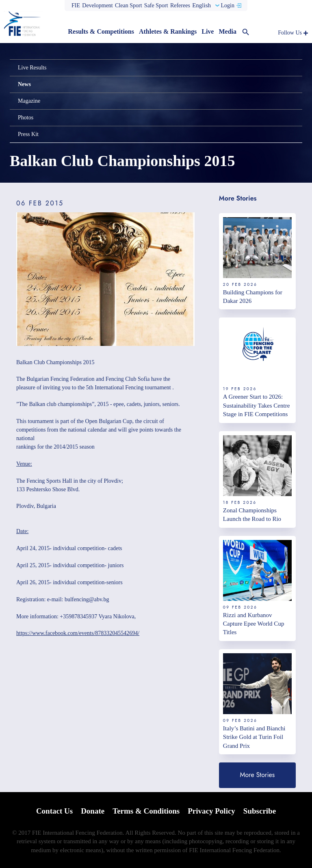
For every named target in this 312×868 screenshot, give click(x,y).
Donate (93, 811)
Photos (26, 118)
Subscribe (260, 811)
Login (227, 5)
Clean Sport (129, 5)
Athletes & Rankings (168, 31)
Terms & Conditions (146, 811)
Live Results (32, 68)
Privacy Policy (211, 811)
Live (208, 31)
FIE (76, 5)
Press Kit (28, 134)
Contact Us (54, 811)
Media (227, 31)
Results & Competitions (101, 31)
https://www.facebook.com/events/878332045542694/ (78, 633)
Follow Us (290, 33)
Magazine (29, 101)
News (24, 84)
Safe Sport (156, 5)
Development (97, 5)
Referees (180, 5)
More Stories (258, 775)
